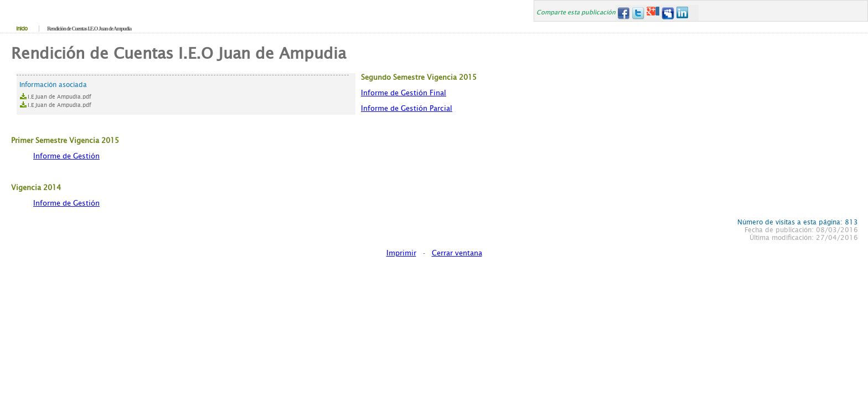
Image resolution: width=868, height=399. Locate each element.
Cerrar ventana (457, 253)
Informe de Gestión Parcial (407, 108)
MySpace (668, 13)
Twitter (638, 13)
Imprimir (401, 253)
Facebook (623, 13)
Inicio (22, 29)
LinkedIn (683, 13)
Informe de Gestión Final (404, 93)
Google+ (653, 13)
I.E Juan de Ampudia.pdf (60, 97)
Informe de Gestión (66, 156)
